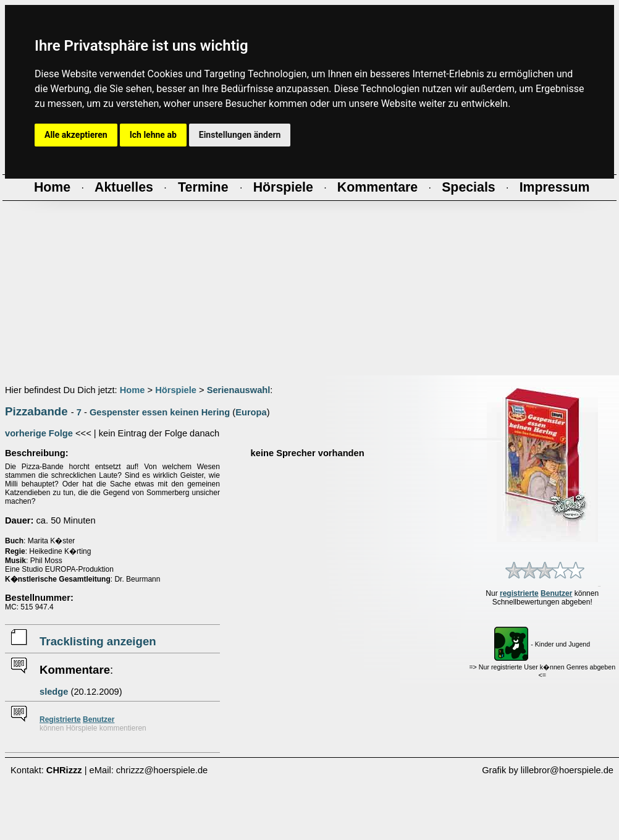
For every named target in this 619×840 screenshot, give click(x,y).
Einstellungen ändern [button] (240, 135)
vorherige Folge (39, 433)
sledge (54, 692)
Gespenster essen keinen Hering (160, 412)
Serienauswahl (239, 390)
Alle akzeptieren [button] (76, 135)
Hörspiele (176, 390)
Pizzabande (36, 411)
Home (133, 390)
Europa (251, 412)
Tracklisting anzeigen (98, 641)
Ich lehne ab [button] (153, 135)
